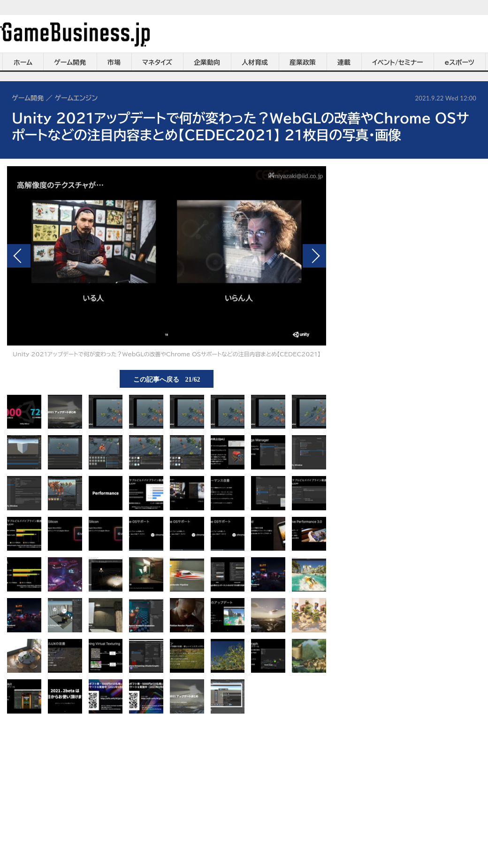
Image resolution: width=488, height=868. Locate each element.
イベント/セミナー (398, 62)
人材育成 (255, 62)
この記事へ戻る (167, 379)
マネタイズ (157, 62)
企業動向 (207, 62)
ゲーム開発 (70, 62)
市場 (114, 62)
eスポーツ (460, 62)
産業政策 (303, 62)
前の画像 (19, 256)
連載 (344, 62)
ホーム (23, 62)
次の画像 (314, 256)
